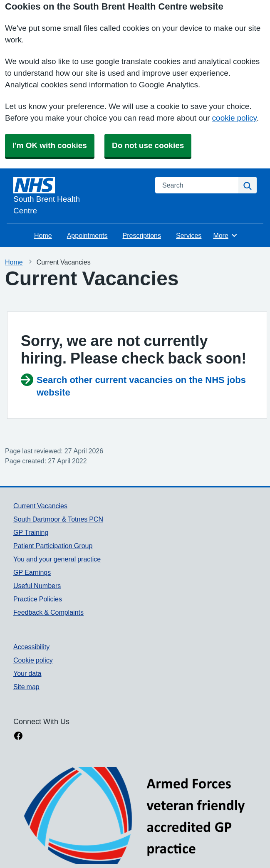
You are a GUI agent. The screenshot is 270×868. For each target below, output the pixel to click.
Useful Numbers (37, 586)
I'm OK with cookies (50, 145)
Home (43, 235)
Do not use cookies (148, 145)
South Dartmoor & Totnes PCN (58, 519)
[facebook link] (18, 737)
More (225, 235)
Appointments (87, 235)
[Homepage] (79, 197)
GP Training (31, 532)
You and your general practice (57, 559)
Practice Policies (38, 599)
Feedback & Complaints (48, 612)
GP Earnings (32, 572)
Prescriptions (142, 235)
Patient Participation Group (53, 546)
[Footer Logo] (135, 816)
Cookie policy (33, 660)
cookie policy (234, 118)
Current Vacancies (40, 506)
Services (189, 235)
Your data (27, 673)
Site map (26, 687)
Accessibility (31, 647)
